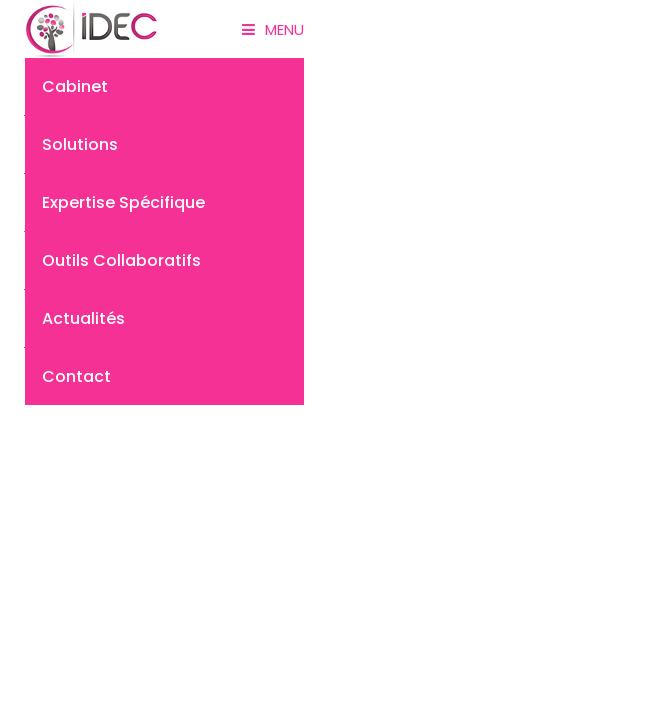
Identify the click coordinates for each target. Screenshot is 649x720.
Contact (76, 376)
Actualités (83, 318)
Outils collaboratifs (121, 260)
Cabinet (75, 86)
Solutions (80, 144)
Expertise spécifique (123, 202)
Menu (273, 29)
